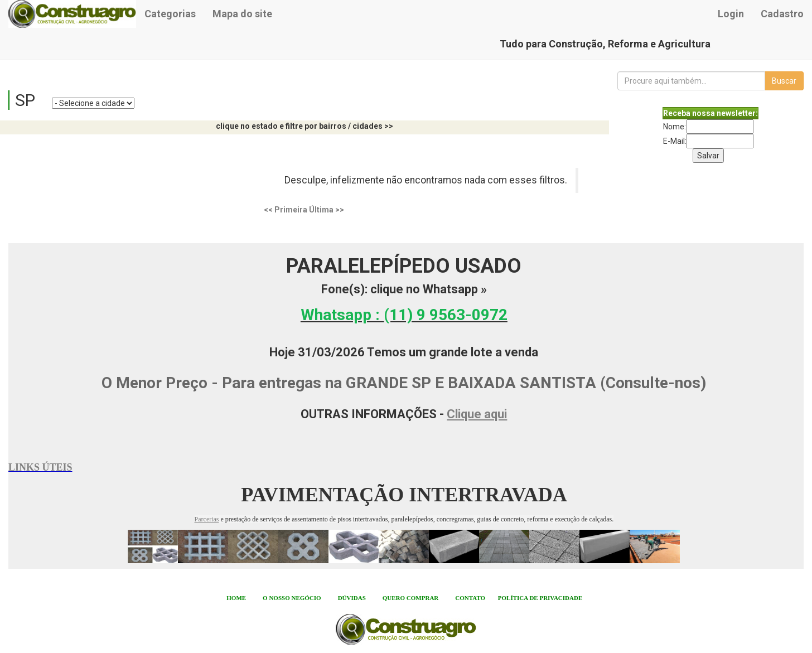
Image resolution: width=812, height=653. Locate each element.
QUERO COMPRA (409, 598)
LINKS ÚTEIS (40, 467)
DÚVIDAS (352, 598)
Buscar (784, 81)
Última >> (327, 210)
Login (731, 14)
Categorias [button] (170, 14)
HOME (236, 598)
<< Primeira (286, 210)
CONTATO (470, 598)
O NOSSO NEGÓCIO (292, 598)
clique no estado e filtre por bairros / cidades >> (304, 126)
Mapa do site (242, 14)
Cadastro (782, 14)
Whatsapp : (404, 315)
